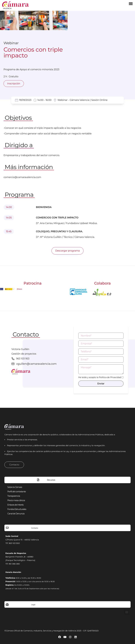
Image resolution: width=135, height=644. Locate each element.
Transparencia (14, 496)
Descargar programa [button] (67, 251)
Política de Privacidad (110, 377)
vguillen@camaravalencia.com (36, 364)
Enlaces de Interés (15, 505)
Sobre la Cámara (15, 487)
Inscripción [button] (14, 84)
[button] (127, 612)
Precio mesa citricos (16, 500)
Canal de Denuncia (16, 514)
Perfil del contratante (17, 492)
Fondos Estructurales (17, 509)
